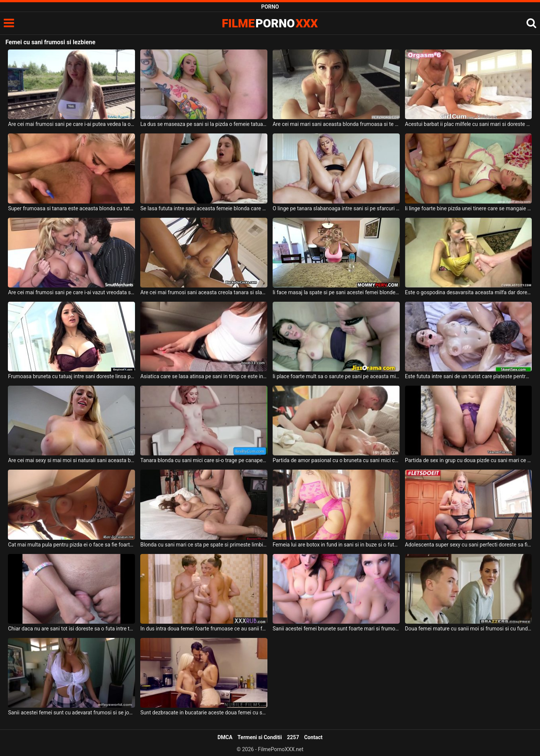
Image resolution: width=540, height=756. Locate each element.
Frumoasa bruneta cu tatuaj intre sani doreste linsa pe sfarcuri (71, 376)
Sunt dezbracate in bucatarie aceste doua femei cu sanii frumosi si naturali (204, 713)
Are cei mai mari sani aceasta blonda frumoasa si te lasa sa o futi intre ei (336, 124)
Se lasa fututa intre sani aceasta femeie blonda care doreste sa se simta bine (204, 208)
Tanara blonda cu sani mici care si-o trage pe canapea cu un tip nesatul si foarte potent (204, 460)
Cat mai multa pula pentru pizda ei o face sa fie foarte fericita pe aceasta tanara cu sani (71, 545)
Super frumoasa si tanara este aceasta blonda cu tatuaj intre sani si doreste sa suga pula (71, 208)
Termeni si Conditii (259, 737)
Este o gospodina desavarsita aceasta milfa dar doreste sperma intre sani (469, 292)
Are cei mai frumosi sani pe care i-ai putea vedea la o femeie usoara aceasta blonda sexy (71, 124)
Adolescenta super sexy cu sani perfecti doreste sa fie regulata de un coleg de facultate (469, 545)
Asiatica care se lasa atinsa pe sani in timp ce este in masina (204, 376)
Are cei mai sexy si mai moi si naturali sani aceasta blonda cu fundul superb (71, 460)
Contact (313, 737)
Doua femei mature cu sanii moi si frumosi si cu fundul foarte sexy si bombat (469, 629)
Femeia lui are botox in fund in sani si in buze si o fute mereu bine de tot (336, 545)
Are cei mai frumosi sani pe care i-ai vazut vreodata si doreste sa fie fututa (71, 292)
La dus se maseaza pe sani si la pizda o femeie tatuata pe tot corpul (204, 124)
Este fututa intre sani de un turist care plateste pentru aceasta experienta (469, 376)
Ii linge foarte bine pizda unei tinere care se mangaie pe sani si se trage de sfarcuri (469, 208)
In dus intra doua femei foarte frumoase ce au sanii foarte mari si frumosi (204, 629)
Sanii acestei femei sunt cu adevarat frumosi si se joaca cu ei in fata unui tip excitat (71, 713)
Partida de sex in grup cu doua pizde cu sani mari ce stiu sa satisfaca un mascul (469, 460)
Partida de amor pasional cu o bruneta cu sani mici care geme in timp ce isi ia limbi (336, 460)
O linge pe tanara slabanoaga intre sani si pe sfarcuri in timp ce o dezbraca (336, 208)
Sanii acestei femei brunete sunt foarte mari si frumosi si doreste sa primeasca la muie (336, 629)
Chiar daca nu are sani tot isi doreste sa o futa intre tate (71, 629)
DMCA (225, 737)
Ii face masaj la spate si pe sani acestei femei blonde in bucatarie (336, 292)
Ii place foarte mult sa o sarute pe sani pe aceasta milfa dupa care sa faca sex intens (336, 376)
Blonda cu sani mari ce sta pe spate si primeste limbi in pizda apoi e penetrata (204, 545)
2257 (293, 737)
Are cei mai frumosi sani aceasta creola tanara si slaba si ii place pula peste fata (204, 292)
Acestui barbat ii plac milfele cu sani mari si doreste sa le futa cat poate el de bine (469, 124)
